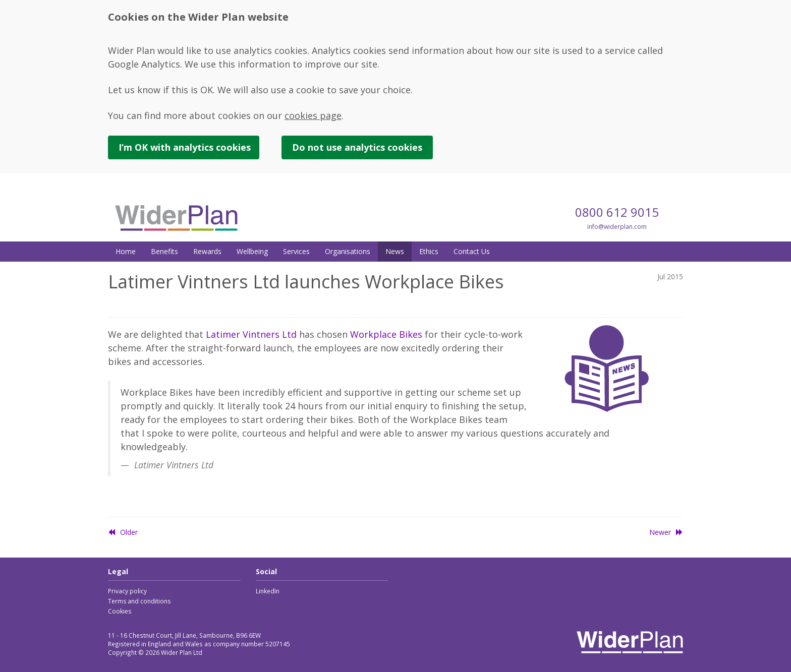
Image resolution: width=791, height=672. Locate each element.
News (395, 251)
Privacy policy (127, 591)
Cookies (120, 611)
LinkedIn (268, 591)
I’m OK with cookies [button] (185, 147)
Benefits (164, 251)
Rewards (207, 251)
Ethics (429, 251)
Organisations (348, 251)
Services (296, 251)
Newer (666, 532)
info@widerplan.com (617, 227)
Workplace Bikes (386, 334)
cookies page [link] (313, 115)
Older (123, 532)
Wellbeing (252, 251)
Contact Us (472, 251)
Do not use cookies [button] (357, 147)
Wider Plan (176, 218)
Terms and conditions (139, 601)
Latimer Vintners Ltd (251, 334)
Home (126, 251)
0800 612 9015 (617, 212)
